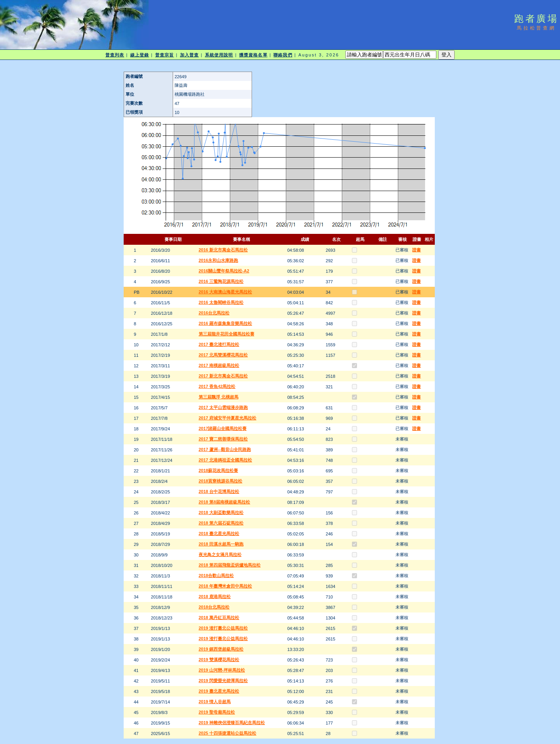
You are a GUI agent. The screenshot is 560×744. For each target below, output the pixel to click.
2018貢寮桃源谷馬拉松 (220, 481)
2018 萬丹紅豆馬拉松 (219, 618)
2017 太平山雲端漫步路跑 (223, 407)
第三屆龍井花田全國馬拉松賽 (227, 334)
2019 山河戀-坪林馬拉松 (222, 670)
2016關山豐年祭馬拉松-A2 (224, 271)
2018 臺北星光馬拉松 (219, 533)
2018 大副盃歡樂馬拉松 (221, 512)
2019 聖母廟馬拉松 (217, 712)
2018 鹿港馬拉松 (215, 597)
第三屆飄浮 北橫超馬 (219, 397)
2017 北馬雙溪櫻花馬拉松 (223, 355)
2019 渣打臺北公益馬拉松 (223, 628)
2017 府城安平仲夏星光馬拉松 (228, 418)
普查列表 (115, 55)
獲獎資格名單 (253, 55)
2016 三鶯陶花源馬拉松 (221, 281)
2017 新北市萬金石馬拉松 (223, 376)
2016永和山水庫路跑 (218, 260)
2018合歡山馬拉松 (216, 576)
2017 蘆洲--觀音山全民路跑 (225, 449)
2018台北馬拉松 (214, 607)
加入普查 (189, 55)
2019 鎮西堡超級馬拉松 (221, 649)
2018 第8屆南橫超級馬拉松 (225, 502)
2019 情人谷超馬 (215, 702)
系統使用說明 (219, 55)
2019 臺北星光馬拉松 (219, 691)
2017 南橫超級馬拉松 (219, 365)
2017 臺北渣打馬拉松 (219, 344)
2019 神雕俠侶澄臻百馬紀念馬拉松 (232, 723)
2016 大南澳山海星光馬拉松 (226, 292)
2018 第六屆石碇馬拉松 (221, 523)
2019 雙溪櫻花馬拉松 (219, 660)
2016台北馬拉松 (214, 313)
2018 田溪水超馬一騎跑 (221, 544)
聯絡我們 (283, 55)
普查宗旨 (164, 55)
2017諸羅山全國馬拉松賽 (223, 428)
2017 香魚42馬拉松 (217, 386)
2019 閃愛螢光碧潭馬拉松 (223, 681)
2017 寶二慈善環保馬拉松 (223, 439)
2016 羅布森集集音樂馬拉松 (226, 323)
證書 (416, 250)
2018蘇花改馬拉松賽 (218, 470)
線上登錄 (140, 55)
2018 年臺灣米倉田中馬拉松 (226, 586)
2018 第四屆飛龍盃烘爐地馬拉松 (230, 565)
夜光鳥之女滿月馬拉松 (220, 554)
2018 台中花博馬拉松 (219, 491)
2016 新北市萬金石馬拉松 (223, 250)
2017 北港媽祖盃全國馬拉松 (226, 460)
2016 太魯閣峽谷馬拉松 (221, 302)
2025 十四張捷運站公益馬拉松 (228, 733)
